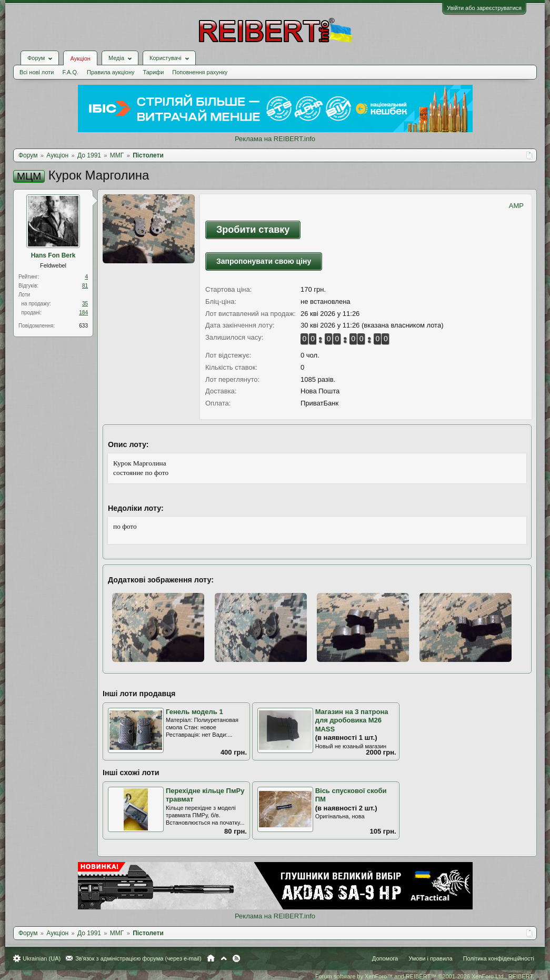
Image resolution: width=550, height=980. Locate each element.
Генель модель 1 (194, 712)
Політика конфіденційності (499, 958)
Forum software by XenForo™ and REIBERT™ (425, 976)
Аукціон (80, 58)
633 (83, 326)
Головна (211, 958)
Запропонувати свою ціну (264, 261)
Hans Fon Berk (53, 255)
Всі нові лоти (37, 72)
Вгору (224, 958)
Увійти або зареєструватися (484, 8)
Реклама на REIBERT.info (275, 139)
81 (85, 286)
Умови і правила (430, 958)
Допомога (385, 958)
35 (85, 304)
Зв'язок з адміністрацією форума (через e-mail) (138, 958)
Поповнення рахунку (200, 72)
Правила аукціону (111, 72)
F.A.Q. (70, 72)
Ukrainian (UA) (42, 958)
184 (83, 313)
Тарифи (154, 72)
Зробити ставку (253, 230)
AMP (516, 206)
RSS (236, 958)
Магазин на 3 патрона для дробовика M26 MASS (352, 720)
